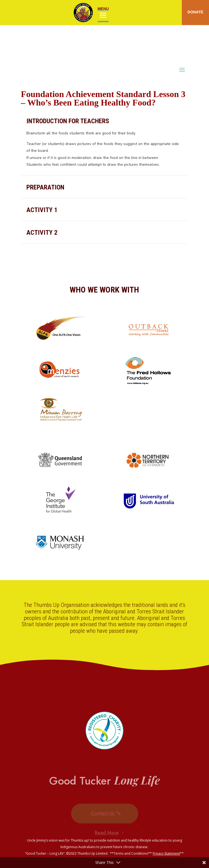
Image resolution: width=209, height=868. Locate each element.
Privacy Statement (166, 853)
